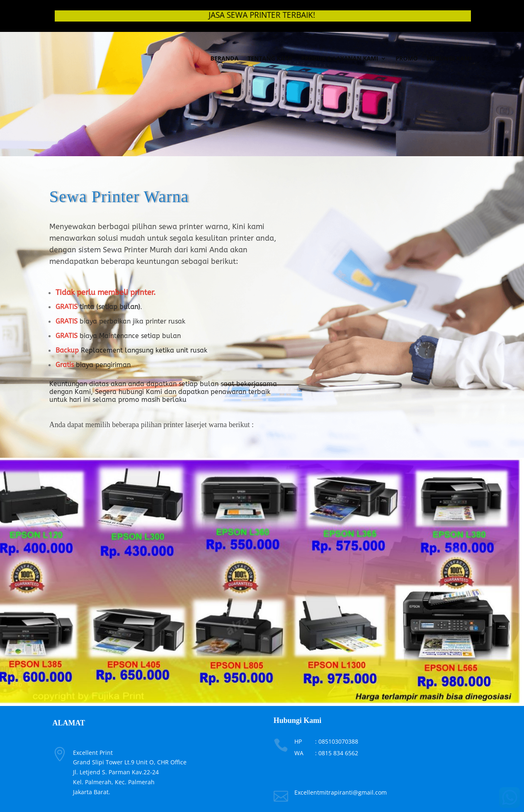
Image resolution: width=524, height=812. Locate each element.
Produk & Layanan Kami (340, 58)
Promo (407, 58)
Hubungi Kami (449, 58)
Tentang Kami (270, 58)
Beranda (225, 58)
